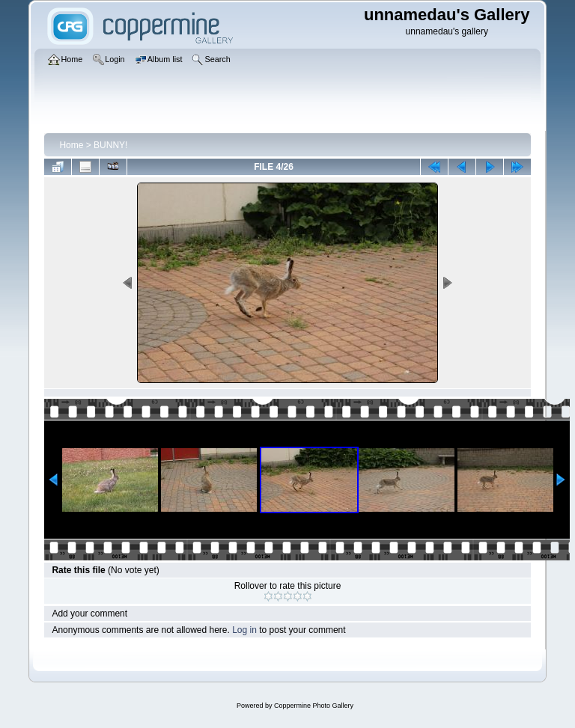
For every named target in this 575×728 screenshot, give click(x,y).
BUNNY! (110, 145)
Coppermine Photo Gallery (314, 706)
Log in (244, 630)
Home (71, 145)
